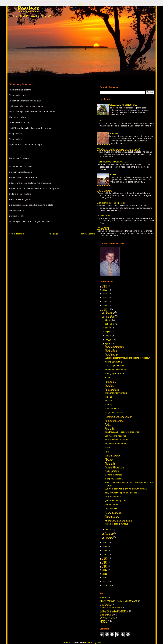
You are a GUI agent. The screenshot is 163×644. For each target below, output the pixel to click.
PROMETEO (114, 133)
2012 (105, 570)
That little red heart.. (114, 420)
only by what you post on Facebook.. (122, 493)
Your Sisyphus (112, 354)
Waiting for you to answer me (119, 520)
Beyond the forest (113, 475)
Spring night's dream (115, 373)
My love (109, 401)
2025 (105, 290)
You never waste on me (116, 370)
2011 (105, 574)
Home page (52, 234)
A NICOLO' (105, 597)
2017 (105, 550)
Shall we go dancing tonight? (119, 416)
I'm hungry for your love (116, 393)
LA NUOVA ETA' (108, 618)
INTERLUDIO (106, 614)
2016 (105, 554)
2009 (105, 582)
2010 (105, 578)
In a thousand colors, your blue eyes (122, 432)
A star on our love (113, 512)
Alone (108, 377)
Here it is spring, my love (117, 524)
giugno (108, 336)
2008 (105, 585)
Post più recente (17, 234)
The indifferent (112, 350)
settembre (110, 324)
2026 (105, 286)
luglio (108, 332)
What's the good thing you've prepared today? (119, 149)
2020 (105, 309)
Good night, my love (114, 366)
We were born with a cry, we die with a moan (126, 489)
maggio (108, 339)
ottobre (108, 320)
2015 (105, 558)
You (107, 451)
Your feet (109, 385)
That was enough (113, 497)
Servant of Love (112, 455)
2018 (105, 547)
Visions (108, 397)
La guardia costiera (114, 412)
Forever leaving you (114, 346)
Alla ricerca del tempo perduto (111, 203)
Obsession (110, 428)
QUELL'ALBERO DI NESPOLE (123, 105)
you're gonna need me (115, 436)
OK (90, 4)
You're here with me (114, 362)
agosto (108, 328)
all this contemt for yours (116, 440)
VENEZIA (113, 174)
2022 (105, 301)
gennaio (109, 537)
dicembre (109, 312)
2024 (105, 294)
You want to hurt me (114, 467)
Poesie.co (29, 8)
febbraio (109, 533)
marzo (108, 529)
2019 (105, 543)
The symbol (110, 463)
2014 (105, 562)
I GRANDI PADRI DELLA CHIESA (113, 162)
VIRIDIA (104, 621)
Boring (108, 424)
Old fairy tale (111, 508)
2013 (105, 566)
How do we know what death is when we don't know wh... (129, 484)
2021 (105, 305)
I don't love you (105, 190)
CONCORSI (103, 228)
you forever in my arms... (117, 501)
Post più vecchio (87, 234)
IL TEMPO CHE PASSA (111, 608)
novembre (110, 316)
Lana (107, 448)
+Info (81, 4)
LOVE (100, 121)
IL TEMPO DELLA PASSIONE (114, 611)
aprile (108, 343)
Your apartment (112, 389)
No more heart (112, 516)
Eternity (109, 405)
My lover (109, 459)
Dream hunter (112, 504)
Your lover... (111, 381)
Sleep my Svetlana (21, 84)
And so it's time (112, 471)
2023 (105, 298)
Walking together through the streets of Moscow (127, 358)
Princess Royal (104, 216)
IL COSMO (105, 604)
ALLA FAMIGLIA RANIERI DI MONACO (119, 601)
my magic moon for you (116, 444)
